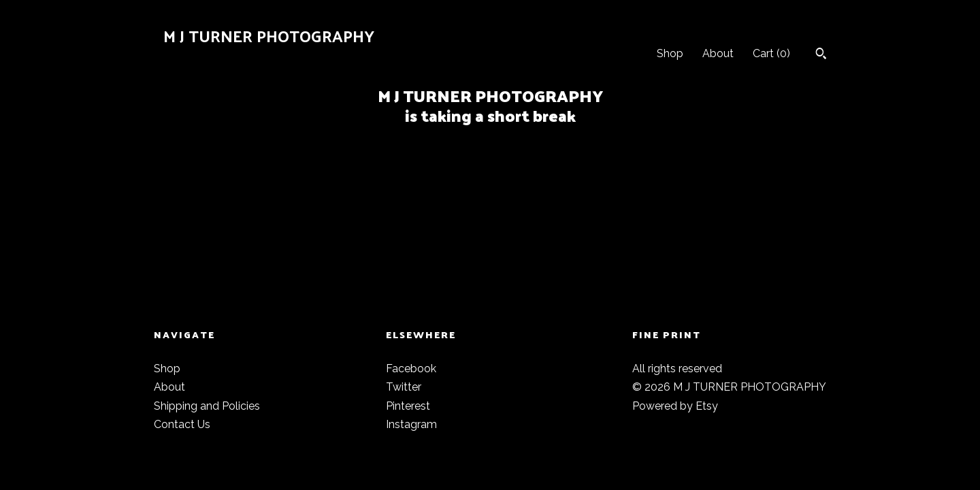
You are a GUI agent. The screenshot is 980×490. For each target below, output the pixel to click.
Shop (670, 53)
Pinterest (408, 406)
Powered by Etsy (675, 406)
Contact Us (182, 424)
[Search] (821, 55)
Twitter (404, 387)
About (718, 53)
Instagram (411, 424)
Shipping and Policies (207, 406)
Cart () (771, 53)
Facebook (411, 369)
